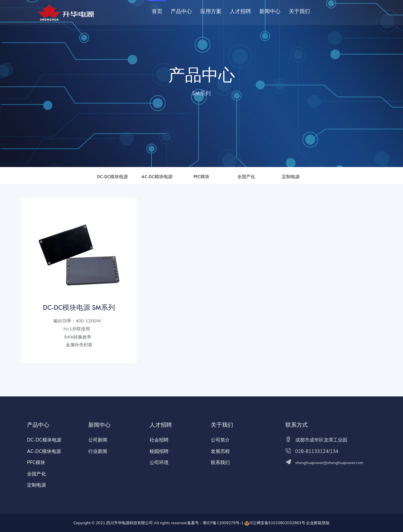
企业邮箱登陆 (318, 523)
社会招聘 (159, 440)
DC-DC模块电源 (113, 177)
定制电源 (291, 177)
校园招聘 (159, 451)
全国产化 (246, 177)
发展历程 (220, 451)
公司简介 (220, 440)
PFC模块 (201, 177)
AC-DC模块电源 (157, 177)
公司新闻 (98, 440)
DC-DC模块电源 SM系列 (79, 307)
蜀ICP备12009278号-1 (223, 523)
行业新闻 (98, 451)
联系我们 (220, 463)
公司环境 (159, 463)
